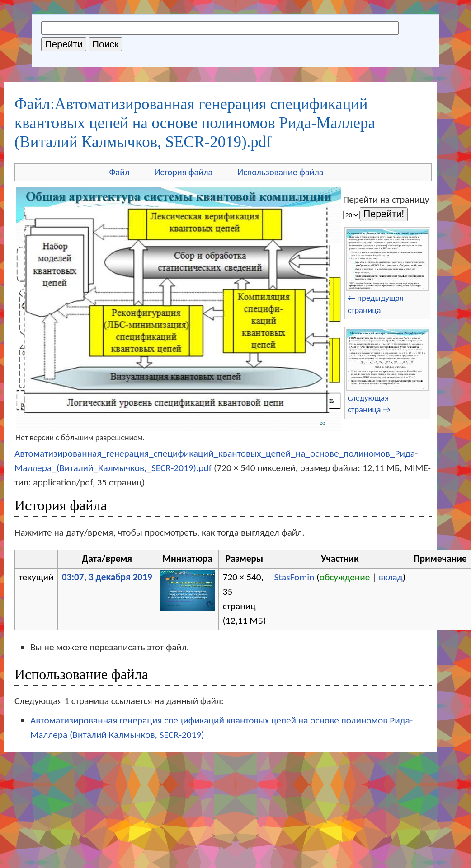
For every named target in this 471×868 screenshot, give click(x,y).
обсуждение (345, 577)
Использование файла (280, 172)
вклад (391, 577)
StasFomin (294, 577)
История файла (183, 172)
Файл (119, 172)
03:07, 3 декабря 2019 (107, 577)
